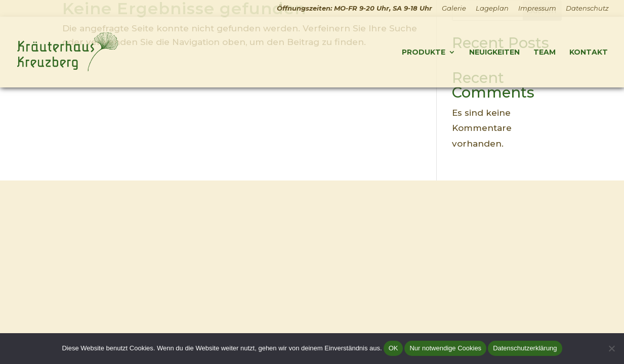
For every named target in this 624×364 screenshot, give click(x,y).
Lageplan (492, 9)
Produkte (424, 53)
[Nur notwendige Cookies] (611, 348)
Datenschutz (587, 9)
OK (393, 348)
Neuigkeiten (494, 53)
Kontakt (589, 53)
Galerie (454, 9)
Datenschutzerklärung (525, 348)
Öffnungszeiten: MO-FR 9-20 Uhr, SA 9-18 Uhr (355, 9)
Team (545, 53)
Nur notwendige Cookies (445, 348)
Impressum (537, 9)
